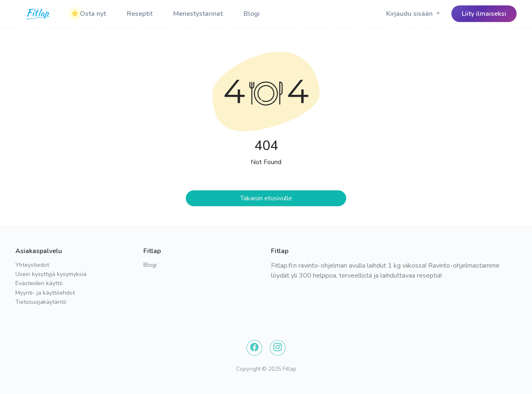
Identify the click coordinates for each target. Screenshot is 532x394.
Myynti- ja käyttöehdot (45, 293)
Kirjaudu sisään (414, 14)
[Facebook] (254, 348)
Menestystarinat (198, 14)
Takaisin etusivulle (266, 198)
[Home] (38, 14)
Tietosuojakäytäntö (41, 302)
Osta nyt (89, 14)
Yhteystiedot (32, 265)
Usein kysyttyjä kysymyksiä (51, 274)
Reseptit (140, 14)
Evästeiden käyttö (39, 283)
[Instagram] (278, 348)
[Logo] (38, 14)
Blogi (252, 14)
